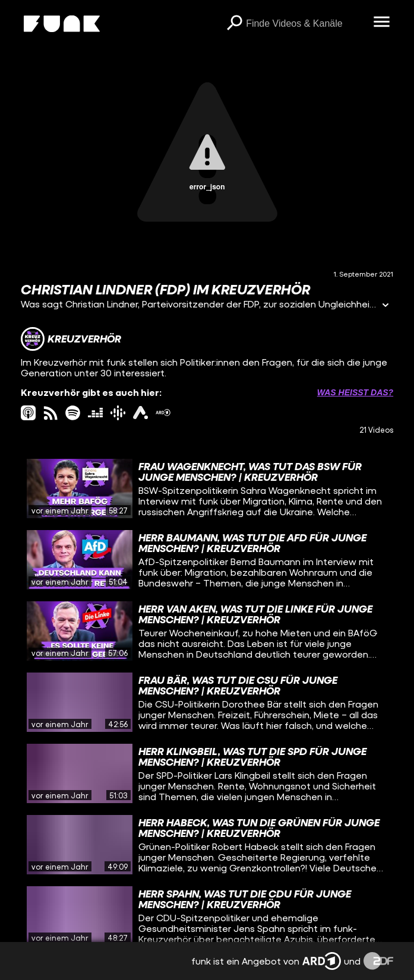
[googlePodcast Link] (118, 413)
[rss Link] (51, 413)
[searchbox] (305, 24)
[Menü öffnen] (381, 23)
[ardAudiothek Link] (140, 413)
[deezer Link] (95, 413)
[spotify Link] (73, 413)
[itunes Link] (28, 413)
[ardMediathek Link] (163, 413)
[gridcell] (207, 489)
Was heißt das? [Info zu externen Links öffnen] (355, 392)
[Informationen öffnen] (385, 306)
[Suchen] (234, 24)
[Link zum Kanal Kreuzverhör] (71, 339)
